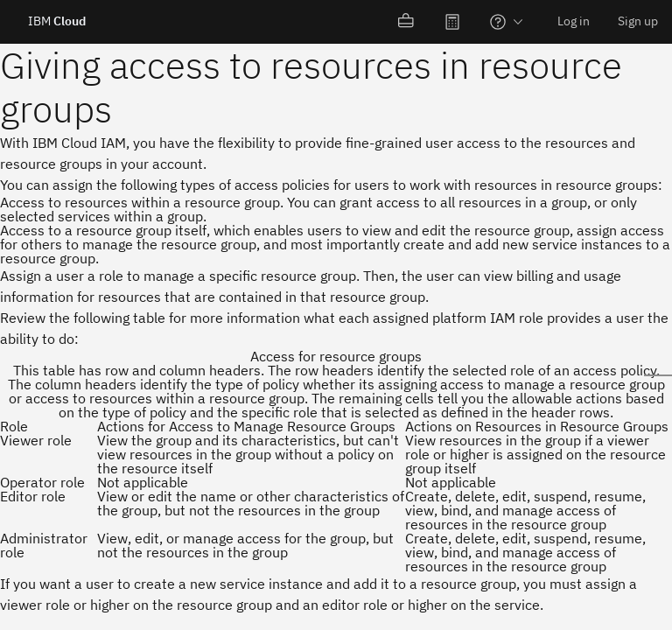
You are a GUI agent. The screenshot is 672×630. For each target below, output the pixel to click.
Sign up (638, 21)
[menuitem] (407, 22)
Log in (574, 21)
